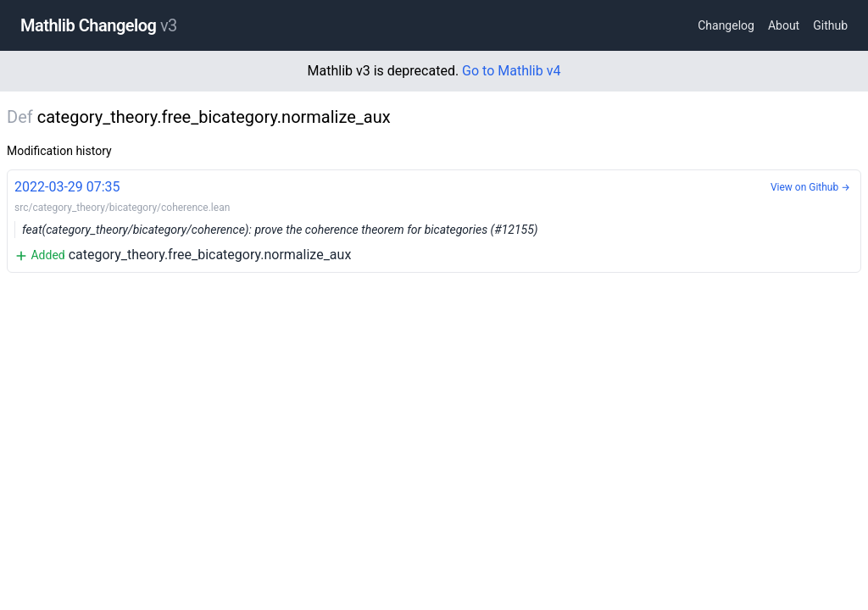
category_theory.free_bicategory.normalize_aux (434, 220)
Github (830, 25)
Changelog (726, 25)
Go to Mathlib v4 (511, 71)
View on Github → (810, 187)
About (784, 25)
